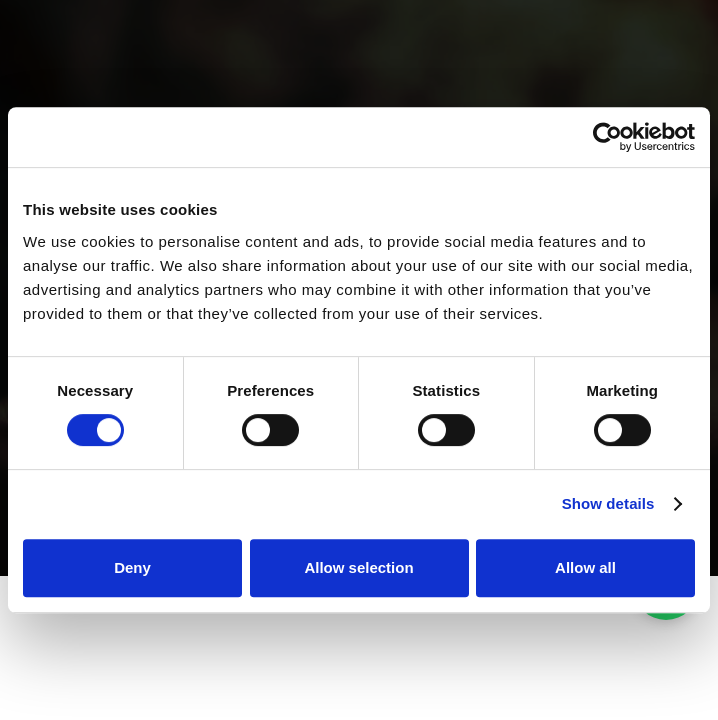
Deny (132, 567)
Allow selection (358, 567)
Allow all (585, 567)
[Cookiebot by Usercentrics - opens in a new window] (607, 137)
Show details (608, 503)
